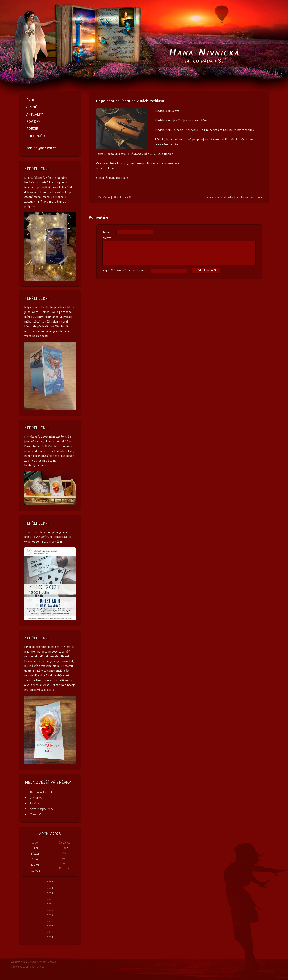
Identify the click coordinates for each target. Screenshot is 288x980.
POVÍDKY (33, 121)
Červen (35, 871)
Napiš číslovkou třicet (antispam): (161, 271)
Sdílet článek (103, 197)
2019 (50, 915)
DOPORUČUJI (37, 136)
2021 (50, 904)
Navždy (35, 803)
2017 (50, 926)
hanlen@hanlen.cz (41, 148)
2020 (50, 910)
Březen (35, 853)
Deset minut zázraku (42, 792)
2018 (50, 921)
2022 (50, 899)
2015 (50, 937)
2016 (50, 932)
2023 (50, 893)
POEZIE (32, 129)
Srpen (64, 848)
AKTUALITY (35, 114)
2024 (50, 888)
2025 (50, 882)
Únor (35, 848)
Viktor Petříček (48, 962)
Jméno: (128, 232)
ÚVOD (31, 100)
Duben (35, 859)
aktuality (229, 197)
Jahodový (36, 798)
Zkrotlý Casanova (41, 814)
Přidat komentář (122, 197)
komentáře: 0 (214, 197)
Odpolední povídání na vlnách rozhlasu (130, 101)
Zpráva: (179, 251)
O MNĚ (32, 107)
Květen (35, 865)
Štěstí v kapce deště (42, 809)
